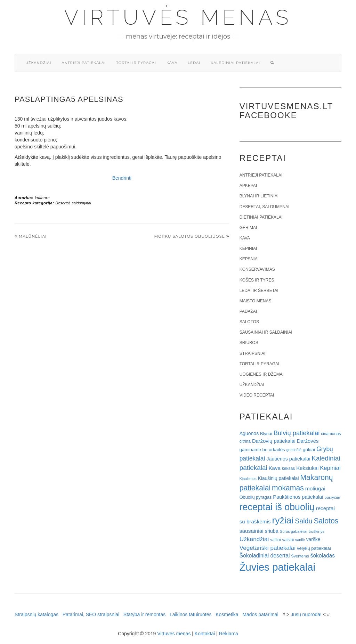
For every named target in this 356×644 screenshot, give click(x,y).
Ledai (194, 63)
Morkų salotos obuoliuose (189, 236)
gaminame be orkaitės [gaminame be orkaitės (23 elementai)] (262, 450)
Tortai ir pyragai (136, 63)
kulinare (42, 198)
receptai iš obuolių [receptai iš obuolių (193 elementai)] (277, 507)
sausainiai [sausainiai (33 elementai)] (252, 531)
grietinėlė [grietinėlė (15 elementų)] (294, 450)
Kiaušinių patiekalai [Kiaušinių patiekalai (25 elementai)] (278, 478)
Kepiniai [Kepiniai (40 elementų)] (330, 468)
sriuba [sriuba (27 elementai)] (272, 531)
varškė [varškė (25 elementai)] (313, 540)
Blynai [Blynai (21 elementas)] (266, 434)
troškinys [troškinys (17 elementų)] (317, 531)
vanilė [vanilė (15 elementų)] (300, 540)
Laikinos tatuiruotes (191, 614)
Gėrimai (248, 228)
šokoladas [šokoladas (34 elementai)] (323, 556)
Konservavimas (257, 269)
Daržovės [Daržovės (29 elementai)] (308, 441)
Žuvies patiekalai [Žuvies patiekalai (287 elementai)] (277, 567)
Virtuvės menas (178, 17)
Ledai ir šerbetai (259, 291)
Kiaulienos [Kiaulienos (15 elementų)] (248, 479)
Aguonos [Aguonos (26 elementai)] (249, 433)
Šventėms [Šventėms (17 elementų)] (300, 556)
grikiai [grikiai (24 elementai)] (309, 450)
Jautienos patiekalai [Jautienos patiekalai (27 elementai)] (288, 459)
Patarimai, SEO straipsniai (91, 614)
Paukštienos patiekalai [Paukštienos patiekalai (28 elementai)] (298, 497)
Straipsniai (253, 353)
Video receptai (257, 395)
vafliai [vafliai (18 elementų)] (275, 540)
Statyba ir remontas (144, 614)
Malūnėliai (33, 236)
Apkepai (248, 186)
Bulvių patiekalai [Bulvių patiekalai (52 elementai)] (297, 433)
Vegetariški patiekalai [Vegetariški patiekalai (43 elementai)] (268, 548)
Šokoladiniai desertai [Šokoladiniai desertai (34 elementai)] (265, 556)
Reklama (229, 634)
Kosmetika (227, 614)
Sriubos (249, 343)
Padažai (248, 311)
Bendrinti (122, 178)
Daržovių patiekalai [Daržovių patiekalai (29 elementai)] (274, 441)
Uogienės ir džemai (262, 374)
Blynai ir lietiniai (259, 196)
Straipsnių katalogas (37, 614)
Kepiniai (248, 248)
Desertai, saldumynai (73, 203)
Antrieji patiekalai (84, 63)
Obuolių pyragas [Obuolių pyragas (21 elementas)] (256, 497)
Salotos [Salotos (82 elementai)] (326, 521)
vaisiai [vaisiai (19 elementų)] (288, 540)
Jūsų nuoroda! (306, 614)
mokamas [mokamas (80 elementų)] (288, 488)
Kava (172, 63)
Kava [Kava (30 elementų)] (275, 468)
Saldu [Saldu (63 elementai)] (304, 521)
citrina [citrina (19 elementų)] (245, 441)
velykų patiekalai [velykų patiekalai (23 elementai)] (314, 548)
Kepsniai (249, 259)
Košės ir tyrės (257, 280)
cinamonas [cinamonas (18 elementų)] (331, 434)
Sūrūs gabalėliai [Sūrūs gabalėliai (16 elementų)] (294, 531)
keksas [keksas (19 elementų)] (289, 468)
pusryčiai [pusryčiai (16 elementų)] (332, 497)
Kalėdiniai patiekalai (235, 63)
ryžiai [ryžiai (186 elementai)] (283, 520)
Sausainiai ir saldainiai (266, 332)
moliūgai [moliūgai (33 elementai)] (315, 488)
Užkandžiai (38, 63)
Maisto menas (256, 301)
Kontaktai (205, 634)
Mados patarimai (260, 614)
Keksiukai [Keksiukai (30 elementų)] (307, 468)
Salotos (249, 322)
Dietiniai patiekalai (261, 217)
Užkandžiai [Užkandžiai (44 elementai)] (254, 539)
